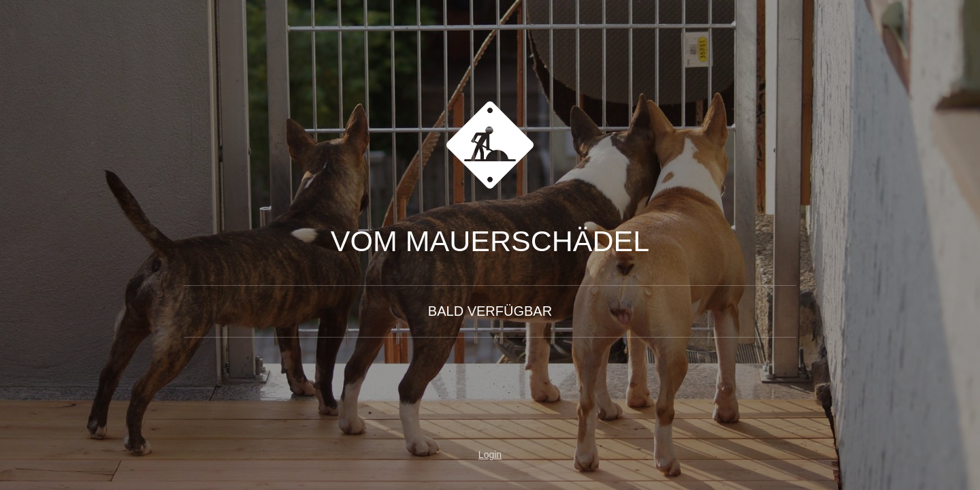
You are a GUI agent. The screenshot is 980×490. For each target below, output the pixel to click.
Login (490, 455)
